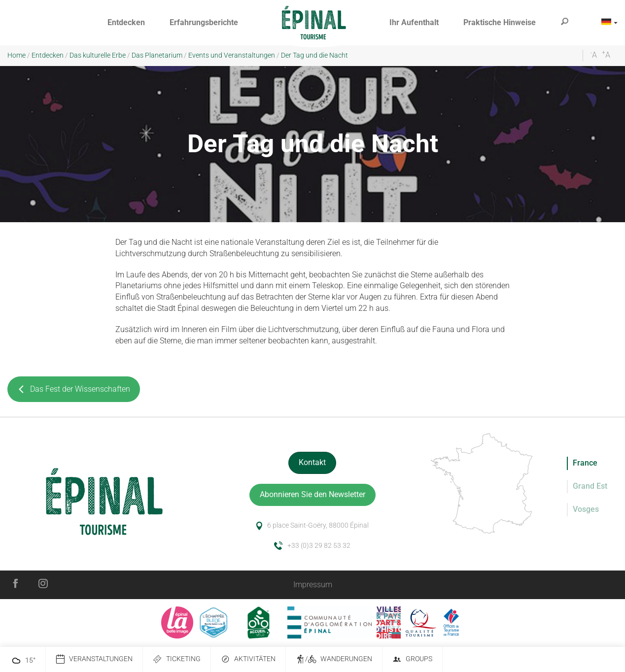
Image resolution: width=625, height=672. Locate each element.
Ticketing (177, 659)
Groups (412, 659)
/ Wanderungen (334, 659)
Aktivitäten (248, 659)
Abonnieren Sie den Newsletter (312, 494)
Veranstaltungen (94, 659)
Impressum (313, 585)
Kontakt (312, 462)
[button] (126, 23)
